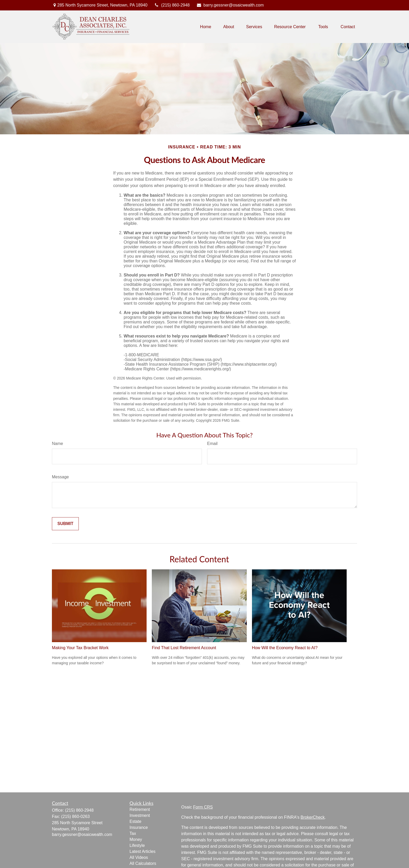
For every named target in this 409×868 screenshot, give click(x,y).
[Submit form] (65, 524)
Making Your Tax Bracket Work (80, 648)
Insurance (139, 827)
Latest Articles (143, 851)
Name (58, 444)
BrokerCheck (312, 817)
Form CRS (203, 807)
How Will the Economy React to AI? (285, 648)
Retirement (140, 809)
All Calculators (143, 863)
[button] (206, 27)
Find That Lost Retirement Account (184, 648)
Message (60, 477)
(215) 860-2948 (172, 5)
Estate (136, 821)
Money (136, 839)
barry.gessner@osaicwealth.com (230, 5)
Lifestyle (137, 845)
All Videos (139, 857)
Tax (133, 833)
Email (212, 444)
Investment (140, 815)
